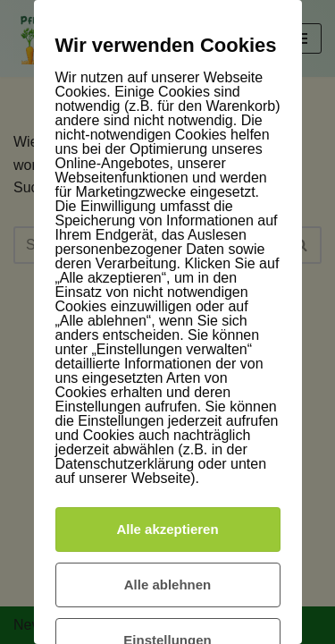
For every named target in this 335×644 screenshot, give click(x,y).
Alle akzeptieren (167, 529)
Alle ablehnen (168, 585)
